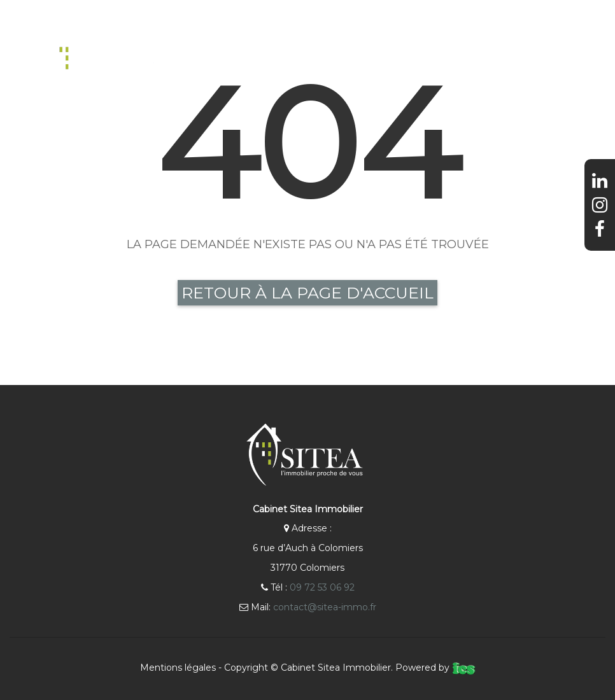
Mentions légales (178, 668)
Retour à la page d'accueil (307, 293)
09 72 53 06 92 (322, 587)
